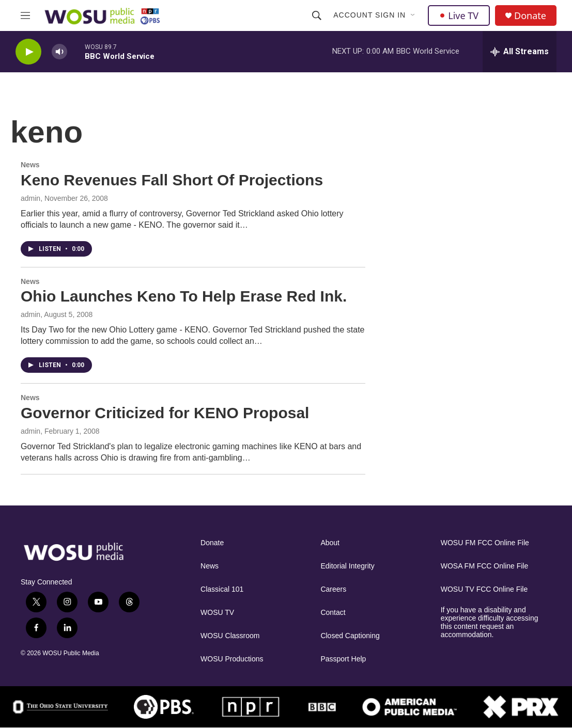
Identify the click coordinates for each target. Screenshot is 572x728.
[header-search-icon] (317, 15)
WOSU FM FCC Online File (485, 543)
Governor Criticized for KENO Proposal (165, 413)
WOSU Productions (232, 659)
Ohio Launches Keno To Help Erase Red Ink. (184, 296)
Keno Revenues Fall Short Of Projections (172, 180)
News (30, 165)
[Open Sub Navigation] (413, 15)
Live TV (459, 15)
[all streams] (520, 52)
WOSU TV (217, 613)
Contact (333, 613)
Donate (530, 16)
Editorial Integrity (347, 566)
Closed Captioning (350, 636)
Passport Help (343, 659)
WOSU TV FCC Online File (484, 589)
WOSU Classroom (230, 636)
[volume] (59, 52)
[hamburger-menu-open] (25, 15)
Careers (333, 589)
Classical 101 (222, 589)
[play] (28, 52)
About (330, 543)
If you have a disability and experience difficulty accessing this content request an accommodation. (490, 622)
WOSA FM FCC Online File (485, 566)
